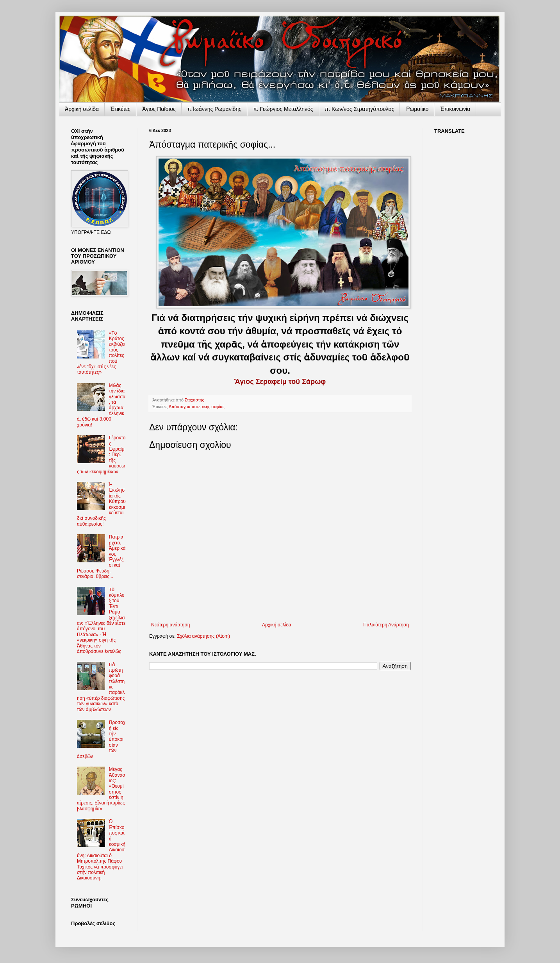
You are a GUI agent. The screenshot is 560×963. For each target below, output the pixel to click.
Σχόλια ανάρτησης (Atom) (203, 636)
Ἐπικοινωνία (455, 109)
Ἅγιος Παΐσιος (159, 109)
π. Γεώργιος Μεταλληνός (283, 109)
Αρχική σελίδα (277, 625)
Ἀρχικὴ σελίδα (82, 109)
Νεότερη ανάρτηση (170, 625)
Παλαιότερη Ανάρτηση (386, 625)
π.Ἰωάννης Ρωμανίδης (214, 109)
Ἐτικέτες (120, 109)
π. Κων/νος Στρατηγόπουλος (360, 109)
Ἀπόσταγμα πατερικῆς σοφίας (197, 407)
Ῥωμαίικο (417, 109)
